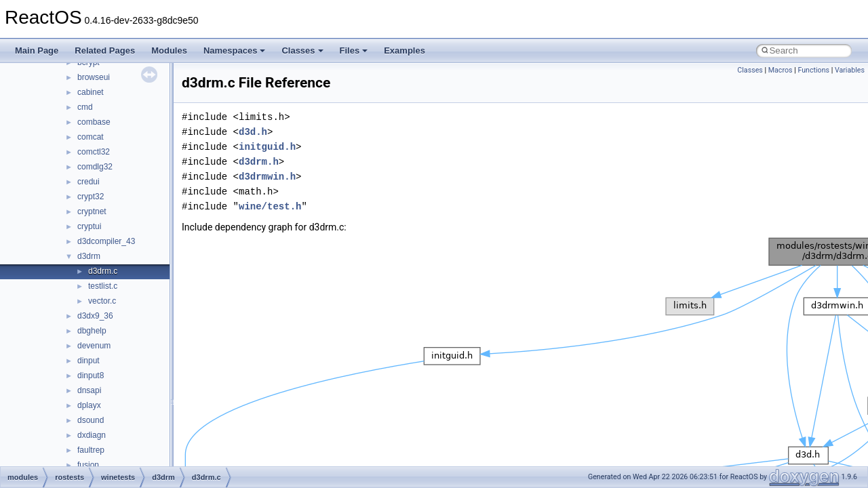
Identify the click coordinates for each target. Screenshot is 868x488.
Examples (405, 50)
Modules (169, 50)
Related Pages (105, 50)
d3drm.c (103, 271)
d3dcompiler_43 (106, 241)
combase (94, 122)
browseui (94, 77)
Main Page (37, 50)
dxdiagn (92, 435)
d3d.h (253, 132)
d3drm (89, 256)
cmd (85, 107)
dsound (91, 420)
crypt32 (91, 197)
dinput (88, 361)
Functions (813, 70)
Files (354, 50)
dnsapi (89, 390)
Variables (850, 70)
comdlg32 (95, 167)
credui (88, 182)
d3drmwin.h (267, 177)
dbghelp (92, 331)
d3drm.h (259, 162)
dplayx (89, 405)
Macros (781, 70)
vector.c (102, 301)
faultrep (91, 450)
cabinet (91, 92)
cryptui (89, 226)
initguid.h (267, 147)
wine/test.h (270, 206)
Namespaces (235, 50)
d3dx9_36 (95, 316)
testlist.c (103, 286)
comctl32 (94, 152)
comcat (91, 137)
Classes (302, 50)
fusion (88, 465)
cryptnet (92, 211)
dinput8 (91, 375)
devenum (94, 346)
